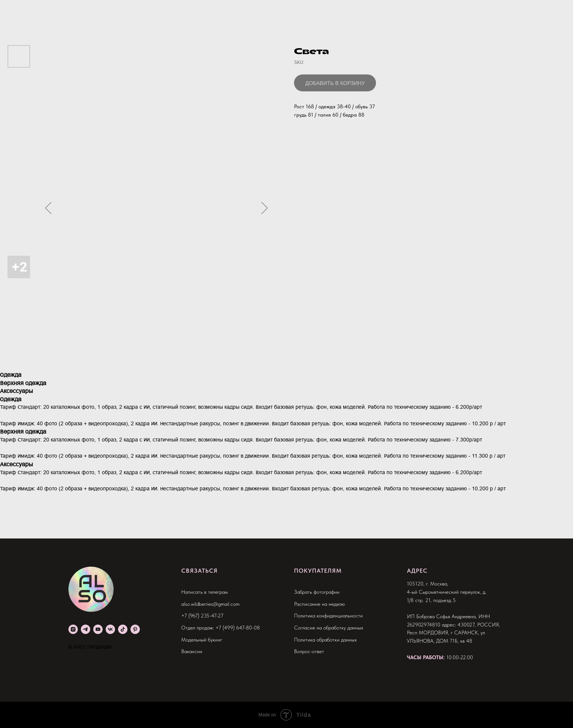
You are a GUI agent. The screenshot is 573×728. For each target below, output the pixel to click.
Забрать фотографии (317, 592)
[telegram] (86, 629)
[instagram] (73, 629)
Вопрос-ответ (309, 651)
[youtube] (98, 629)
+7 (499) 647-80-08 (238, 628)
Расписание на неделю (319, 604)
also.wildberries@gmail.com (210, 604)
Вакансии (192, 651)
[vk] (110, 629)
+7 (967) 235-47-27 (202, 616)
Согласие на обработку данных (329, 628)
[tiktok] (123, 629)
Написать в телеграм (205, 592)
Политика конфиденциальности (328, 616)
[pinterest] (135, 629)
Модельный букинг (202, 640)
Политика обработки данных (325, 640)
